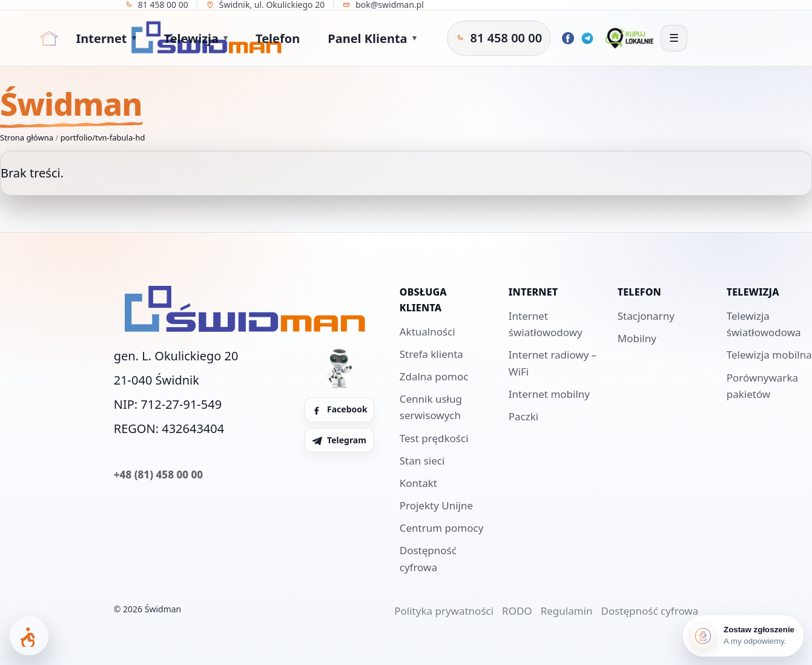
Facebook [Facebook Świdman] (339, 409)
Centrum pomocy (442, 528)
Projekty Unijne (436, 505)
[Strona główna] (49, 38)
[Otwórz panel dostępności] (29, 636)
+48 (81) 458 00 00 (158, 475)
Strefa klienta (431, 354)
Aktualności (427, 332)
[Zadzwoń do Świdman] (499, 38)
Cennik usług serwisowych (431, 407)
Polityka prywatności (444, 611)
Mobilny (637, 338)
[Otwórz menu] (674, 38)
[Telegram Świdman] (587, 38)
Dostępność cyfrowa (428, 558)
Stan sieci (422, 461)
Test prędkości (434, 438)
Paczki (523, 416)
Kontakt (418, 483)
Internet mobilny (549, 394)
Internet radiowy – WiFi (553, 363)
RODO (517, 611)
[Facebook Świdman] (568, 38)
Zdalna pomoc (434, 376)
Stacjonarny (646, 316)
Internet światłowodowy (546, 324)
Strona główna (27, 137)
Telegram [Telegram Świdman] (339, 440)
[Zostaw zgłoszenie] (743, 636)
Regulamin (567, 611)
